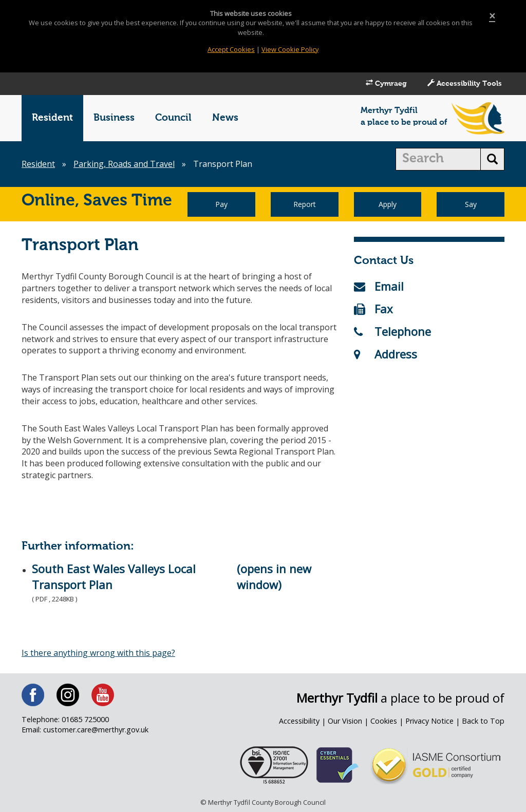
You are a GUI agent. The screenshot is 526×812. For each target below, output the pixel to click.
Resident (52, 118)
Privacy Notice (429, 721)
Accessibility (299, 721)
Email (379, 286)
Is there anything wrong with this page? (98, 653)
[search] (438, 159)
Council (173, 118)
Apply (388, 204)
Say (471, 204)
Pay (221, 204)
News (225, 118)
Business (114, 118)
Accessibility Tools (465, 83)
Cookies (384, 721)
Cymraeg (386, 83)
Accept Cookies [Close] (231, 49)
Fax (373, 309)
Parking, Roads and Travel (124, 164)
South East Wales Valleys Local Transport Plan (114, 577)
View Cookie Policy (290, 49)
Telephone (392, 331)
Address (386, 354)
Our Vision (345, 721)
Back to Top (483, 721)
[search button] (492, 159)
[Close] (492, 16)
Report (305, 204)
